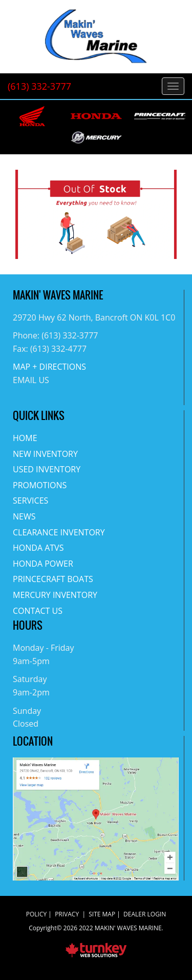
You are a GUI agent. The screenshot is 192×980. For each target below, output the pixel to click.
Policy (36, 914)
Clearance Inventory (59, 532)
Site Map (102, 914)
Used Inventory (47, 469)
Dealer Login (145, 914)
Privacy (67, 914)
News (24, 516)
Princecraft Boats (53, 579)
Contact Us (38, 611)
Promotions (40, 485)
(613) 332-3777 (39, 86)
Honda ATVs (38, 548)
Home (25, 438)
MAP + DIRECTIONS (49, 367)
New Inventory (45, 454)
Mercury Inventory (55, 595)
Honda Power (43, 564)
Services (30, 501)
